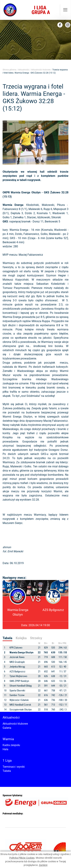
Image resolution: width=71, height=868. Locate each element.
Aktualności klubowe (41, 70)
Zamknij (43, 865)
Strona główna (9, 70)
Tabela (7, 771)
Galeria (7, 728)
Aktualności (24, 70)
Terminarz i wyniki (14, 767)
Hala (5, 749)
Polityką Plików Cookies (22, 858)
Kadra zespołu (11, 745)
